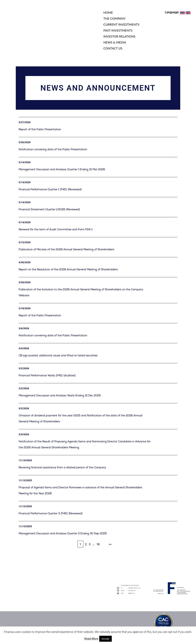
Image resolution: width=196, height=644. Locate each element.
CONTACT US (113, 48)
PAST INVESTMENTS (118, 30)
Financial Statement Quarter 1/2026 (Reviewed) (49, 210)
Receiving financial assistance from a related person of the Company (62, 468)
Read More (91, 639)
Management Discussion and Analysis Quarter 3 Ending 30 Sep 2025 (63, 534)
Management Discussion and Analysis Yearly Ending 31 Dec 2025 (60, 396)
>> (110, 544)
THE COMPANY (115, 18)
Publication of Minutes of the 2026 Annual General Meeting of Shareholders (66, 250)
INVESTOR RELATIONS (120, 36)
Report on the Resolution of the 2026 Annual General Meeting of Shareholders (68, 270)
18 (98, 544)
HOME (108, 12)
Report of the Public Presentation (40, 130)
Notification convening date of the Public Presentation (53, 150)
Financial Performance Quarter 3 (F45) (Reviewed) (51, 514)
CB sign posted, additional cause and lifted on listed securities (58, 356)
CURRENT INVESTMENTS (121, 24)
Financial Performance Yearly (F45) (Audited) (47, 376)
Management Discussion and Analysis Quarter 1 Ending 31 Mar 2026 (62, 170)
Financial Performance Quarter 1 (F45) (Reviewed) (50, 190)
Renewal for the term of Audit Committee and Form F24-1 (56, 230)
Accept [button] (106, 639)
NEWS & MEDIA (115, 42)
